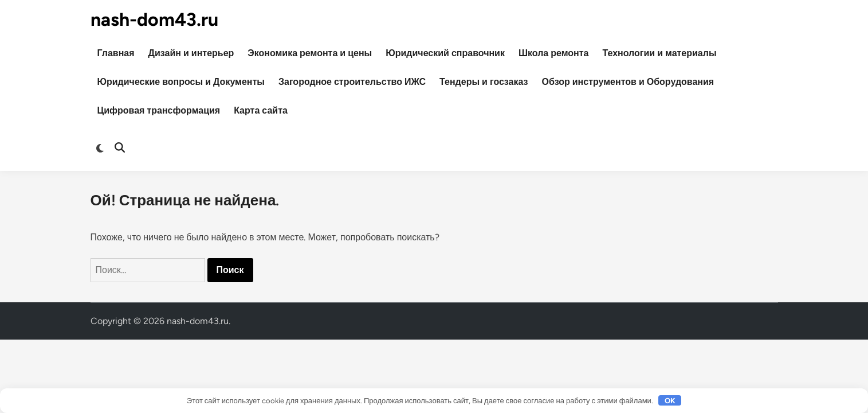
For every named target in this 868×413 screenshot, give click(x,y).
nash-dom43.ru (154, 20)
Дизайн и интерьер (191, 53)
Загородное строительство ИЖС (352, 82)
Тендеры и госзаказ (484, 82)
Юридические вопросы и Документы (181, 82)
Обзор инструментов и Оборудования (628, 82)
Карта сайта (261, 110)
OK (670, 401)
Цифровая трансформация (159, 110)
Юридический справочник (445, 53)
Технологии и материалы (660, 53)
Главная (116, 53)
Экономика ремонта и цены (310, 53)
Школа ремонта (554, 53)
